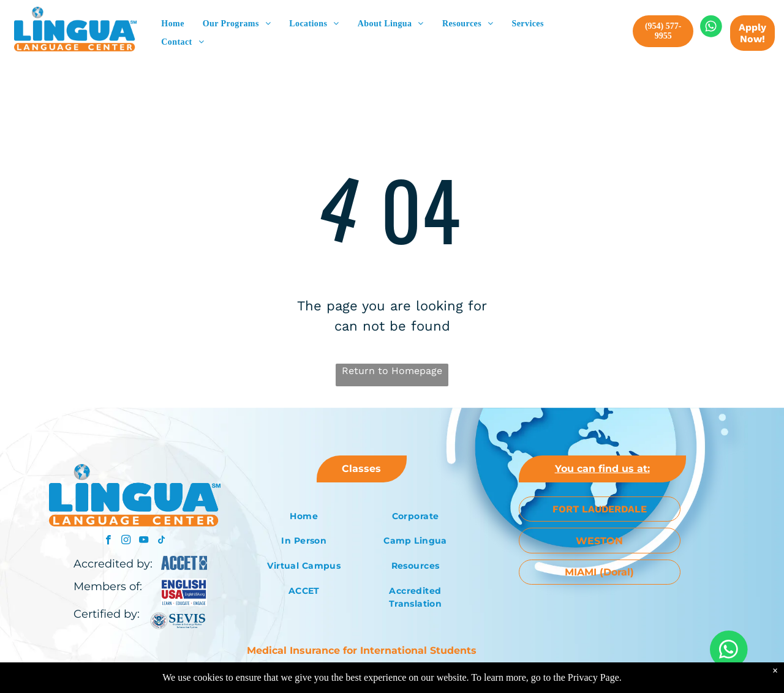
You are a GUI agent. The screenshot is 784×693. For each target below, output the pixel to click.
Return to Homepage (392, 371)
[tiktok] (161, 541)
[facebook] (108, 541)
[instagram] (126, 541)
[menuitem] (172, 24)
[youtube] (144, 541)
